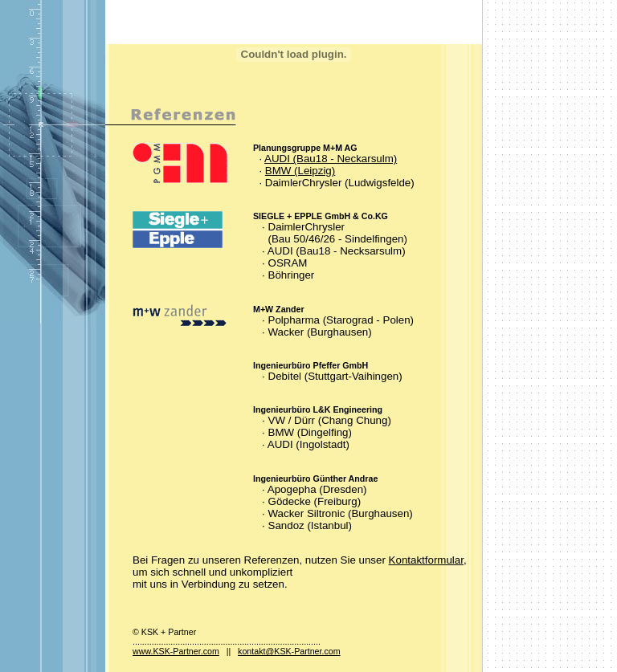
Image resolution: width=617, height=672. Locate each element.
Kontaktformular (426, 560)
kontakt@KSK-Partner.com (289, 651)
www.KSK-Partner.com (176, 651)
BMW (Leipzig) (300, 171)
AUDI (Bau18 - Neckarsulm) (331, 159)
